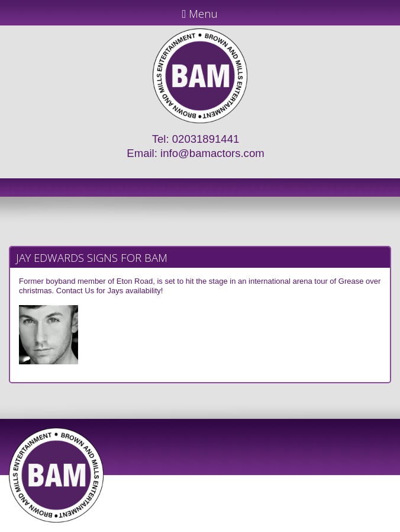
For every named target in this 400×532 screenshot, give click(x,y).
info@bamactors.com (212, 153)
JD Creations (175, 527)
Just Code (277, 527)
